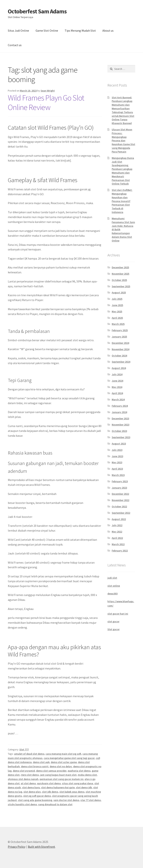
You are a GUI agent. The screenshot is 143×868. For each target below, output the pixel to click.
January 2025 (119, 337)
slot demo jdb (84, 787)
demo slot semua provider (51, 771)
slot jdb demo (50, 792)
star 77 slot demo (91, 800)
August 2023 (119, 444)
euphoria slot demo (79, 771)
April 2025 (117, 318)
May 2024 (117, 387)
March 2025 (118, 324)
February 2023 (120, 481)
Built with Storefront (42, 847)
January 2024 (119, 412)
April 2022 (117, 538)
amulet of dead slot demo (29, 754)
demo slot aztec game (64, 762)
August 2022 (119, 519)
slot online (114, 586)
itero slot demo (30, 775)
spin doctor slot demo (66, 800)
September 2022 (121, 513)
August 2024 (119, 368)
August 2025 (119, 292)
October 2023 (119, 431)
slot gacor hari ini (118, 614)
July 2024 (117, 374)
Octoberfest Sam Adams (37, 11)
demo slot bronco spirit (35, 766)
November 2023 (120, 425)
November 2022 (120, 500)
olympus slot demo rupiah (23, 779)
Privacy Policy (17, 847)
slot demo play (32, 792)
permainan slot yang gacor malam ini (62, 779)
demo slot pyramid (24, 771)
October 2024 (119, 356)
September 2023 (121, 437)
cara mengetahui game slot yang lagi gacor (69, 758)
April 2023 (117, 469)
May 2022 (117, 532)
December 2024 (120, 343)
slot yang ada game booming (35, 800)
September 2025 (121, 286)
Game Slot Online (47, 31)
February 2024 (120, 406)
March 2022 (118, 544)
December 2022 (120, 494)
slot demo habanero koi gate (58, 787)
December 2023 (120, 418)
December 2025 (120, 267)
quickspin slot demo (49, 783)
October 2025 (119, 280)
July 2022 (117, 525)
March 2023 (118, 475)
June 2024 (117, 381)
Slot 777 (24, 749)
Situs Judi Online (18, 31)
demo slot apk (41, 762)
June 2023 (117, 456)
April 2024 (117, 393)
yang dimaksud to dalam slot (55, 804)
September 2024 (121, 362)
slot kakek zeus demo (72, 792)
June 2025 (117, 305)
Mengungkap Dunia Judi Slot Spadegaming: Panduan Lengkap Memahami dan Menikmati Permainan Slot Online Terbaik (123, 171)
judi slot (112, 578)
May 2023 (117, 462)
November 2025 (120, 274)
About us (108, 31)
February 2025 (120, 330)
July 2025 (117, 299)
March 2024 (118, 399)
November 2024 (120, 349)
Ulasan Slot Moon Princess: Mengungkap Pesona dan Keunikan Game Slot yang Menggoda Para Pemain (123, 141)
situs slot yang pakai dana (78, 783)
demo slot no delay (61, 766)
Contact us (15, 45)
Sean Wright (48, 91)
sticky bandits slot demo (22, 804)
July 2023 (117, 450)
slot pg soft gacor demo (37, 796)
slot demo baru (31, 787)
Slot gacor (113, 629)
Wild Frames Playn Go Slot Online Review (46, 102)
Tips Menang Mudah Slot (80, 31)
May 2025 (117, 311)
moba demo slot (87, 775)
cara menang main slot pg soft (63, 754)
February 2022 (120, 551)
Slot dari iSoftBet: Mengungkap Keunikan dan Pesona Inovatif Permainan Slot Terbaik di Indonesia (122, 201)
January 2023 (119, 488)
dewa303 (112, 594)
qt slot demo (28, 783)
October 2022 (119, 506)
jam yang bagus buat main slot (58, 775)
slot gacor (113, 621)
